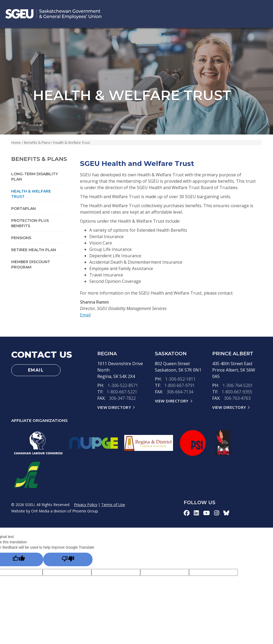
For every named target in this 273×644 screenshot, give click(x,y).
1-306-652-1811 (180, 379)
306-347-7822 (122, 398)
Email (85, 315)
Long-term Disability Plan (35, 177)
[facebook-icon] (187, 513)
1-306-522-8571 (123, 385)
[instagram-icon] (217, 513)
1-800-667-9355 (237, 392)
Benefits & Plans (37, 142)
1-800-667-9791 (180, 385)
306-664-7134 (180, 392)
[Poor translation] (68, 559)
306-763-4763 (237, 398)
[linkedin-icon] (196, 513)
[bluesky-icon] (226, 513)
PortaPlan (23, 209)
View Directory (114, 407)
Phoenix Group (85, 511)
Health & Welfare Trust (31, 194)
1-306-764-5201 (238, 385)
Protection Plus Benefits (30, 223)
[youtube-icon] (206, 513)
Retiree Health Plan (34, 250)
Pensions (21, 238)
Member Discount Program (31, 264)
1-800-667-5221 (122, 392)
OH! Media (40, 511)
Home (16, 142)
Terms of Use (113, 505)
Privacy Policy (86, 505)
